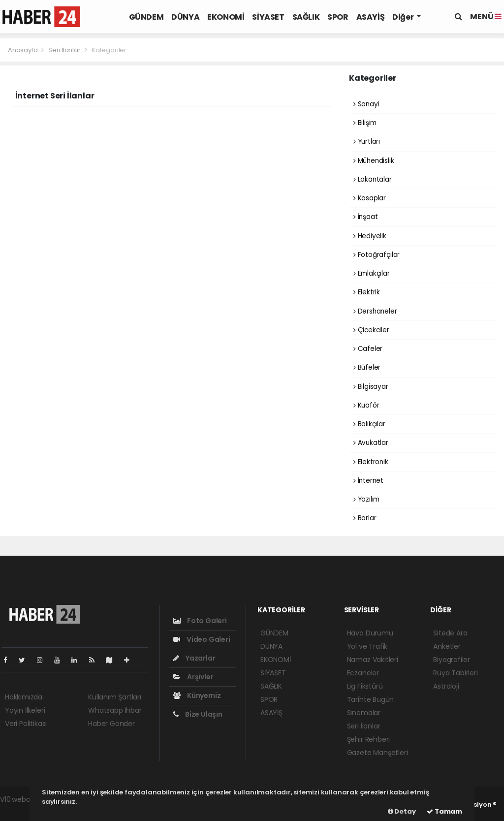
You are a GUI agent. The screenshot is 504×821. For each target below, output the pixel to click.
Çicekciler (371, 330)
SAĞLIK (306, 17)
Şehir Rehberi (369, 739)
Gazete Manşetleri (378, 753)
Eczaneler (363, 673)
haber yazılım (22, 810)
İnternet (368, 481)
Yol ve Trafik (367, 646)
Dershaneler (375, 311)
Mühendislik (374, 161)
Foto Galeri (200, 621)
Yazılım (366, 499)
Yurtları (367, 142)
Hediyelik (370, 236)
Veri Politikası (26, 724)
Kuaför (366, 405)
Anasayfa (23, 50)
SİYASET (268, 17)
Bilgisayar (371, 387)
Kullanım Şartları (115, 697)
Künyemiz (197, 695)
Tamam (444, 811)
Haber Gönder (111, 724)
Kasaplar (370, 198)
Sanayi (366, 104)
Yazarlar (194, 658)
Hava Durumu (370, 633)
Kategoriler (109, 50)
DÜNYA (185, 17)
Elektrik (367, 292)
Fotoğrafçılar (377, 255)
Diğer (404, 17)
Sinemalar (364, 713)
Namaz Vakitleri (373, 660)
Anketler (447, 646)
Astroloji (446, 686)
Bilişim (365, 123)
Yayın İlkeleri (25, 710)
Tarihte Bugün (371, 699)
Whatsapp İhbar (115, 710)
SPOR (338, 17)
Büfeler (367, 367)
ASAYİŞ (371, 17)
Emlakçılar (372, 273)
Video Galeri (202, 639)
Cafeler (368, 349)
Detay (402, 811)
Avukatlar (371, 443)
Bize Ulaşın (198, 714)
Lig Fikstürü (365, 686)
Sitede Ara (450, 633)
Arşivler (193, 677)
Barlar (365, 518)
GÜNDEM (146, 17)
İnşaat (365, 217)
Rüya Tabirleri (455, 673)
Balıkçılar (369, 424)
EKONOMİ (226, 17)
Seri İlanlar (64, 50)
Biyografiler (452, 660)
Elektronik (371, 462)
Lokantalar (373, 179)
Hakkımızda (24, 697)
